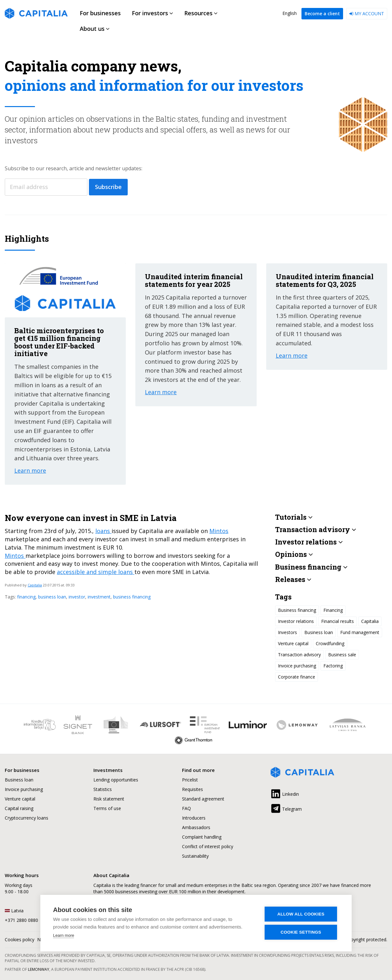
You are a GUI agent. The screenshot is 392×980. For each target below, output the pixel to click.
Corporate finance (297, 677)
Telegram (286, 808)
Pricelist (190, 780)
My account (367, 14)
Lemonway (39, 969)
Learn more (64, 935)
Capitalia (35, 585)
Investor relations (296, 621)
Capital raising (19, 808)
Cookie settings (301, 932)
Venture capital (293, 643)
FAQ (186, 808)
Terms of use (107, 808)
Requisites (193, 789)
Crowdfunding (330, 643)
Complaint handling (202, 837)
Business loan (319, 632)
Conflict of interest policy (208, 846)
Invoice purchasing (297, 666)
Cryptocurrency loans (27, 818)
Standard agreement (203, 799)
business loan (52, 597)
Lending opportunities (116, 780)
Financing (333, 610)
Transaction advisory (299, 655)
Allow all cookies (301, 914)
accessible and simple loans (96, 572)
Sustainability (195, 856)
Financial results (338, 621)
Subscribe (108, 187)
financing (26, 597)
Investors (287, 632)
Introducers (194, 818)
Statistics (103, 789)
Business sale (342, 655)
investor (77, 597)
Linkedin (285, 793)
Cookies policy (20, 939)
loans (103, 531)
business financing (132, 597)
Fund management (360, 632)
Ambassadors (196, 827)
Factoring (333, 666)
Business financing (297, 610)
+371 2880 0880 (21, 920)
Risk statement (109, 799)
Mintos (219, 531)
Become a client (322, 14)
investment (99, 597)
